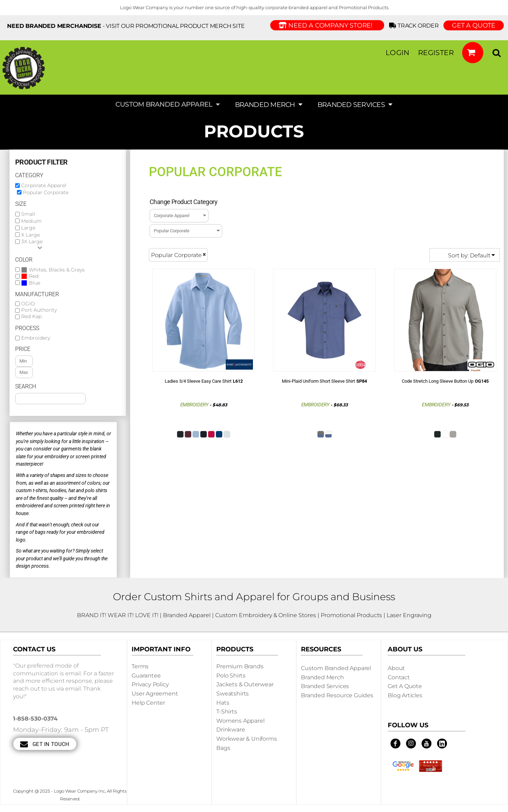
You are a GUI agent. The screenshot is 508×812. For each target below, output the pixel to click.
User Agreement (155, 694)
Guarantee (146, 676)
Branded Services (325, 686)
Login (398, 53)
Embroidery (36, 338)
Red (34, 276)
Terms (140, 666)
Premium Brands (240, 666)
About (396, 668)
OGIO (28, 304)
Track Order (415, 26)
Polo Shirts (231, 676)
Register (436, 53)
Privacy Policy (150, 684)
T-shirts (227, 712)
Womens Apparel (240, 721)
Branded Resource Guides (337, 695)
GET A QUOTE (474, 25)
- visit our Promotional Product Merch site (126, 26)
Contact (399, 677)
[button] (473, 53)
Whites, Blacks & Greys (57, 270)
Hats (223, 703)
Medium (31, 221)
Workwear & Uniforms (247, 739)
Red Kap (31, 317)
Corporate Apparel (44, 185)
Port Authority (39, 310)
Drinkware (231, 730)
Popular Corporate (46, 192)
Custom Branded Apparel (336, 668)
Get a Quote (405, 686)
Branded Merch (322, 677)
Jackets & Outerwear (245, 684)
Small (28, 214)
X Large (31, 235)
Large (28, 228)
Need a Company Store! (327, 25)
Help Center (148, 703)
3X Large (32, 241)
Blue (35, 283)
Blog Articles (405, 695)
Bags (223, 748)
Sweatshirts (232, 694)
